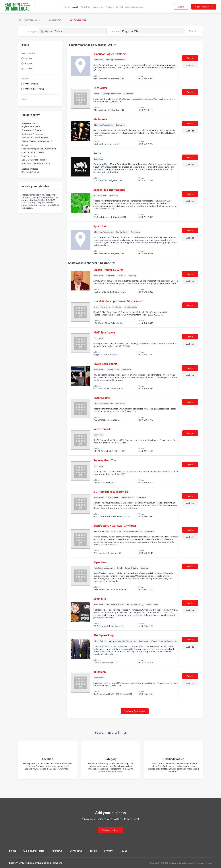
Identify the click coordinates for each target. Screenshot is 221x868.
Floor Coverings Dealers (33, 152)
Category (33, 31)
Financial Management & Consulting (39, 149)
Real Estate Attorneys (32, 134)
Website (190, 65)
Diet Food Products (31, 172)
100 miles (29, 68)
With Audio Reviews (34, 89)
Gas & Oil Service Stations (34, 160)
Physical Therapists (31, 126)
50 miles (28, 63)
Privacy (108, 851)
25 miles (28, 58)
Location (115, 31)
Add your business (134, 7)
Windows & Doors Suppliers (35, 138)
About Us (85, 7)
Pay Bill (119, 7)
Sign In (181, 7)
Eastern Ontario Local (30, 20)
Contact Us (98, 7)
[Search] (192, 31)
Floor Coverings (29, 156)
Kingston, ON (55, 20)
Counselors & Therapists (34, 130)
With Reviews (31, 84)
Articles (110, 7)
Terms (93, 851)
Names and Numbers (50, 863)
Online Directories (34, 851)
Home (67, 7)
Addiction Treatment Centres (36, 163)
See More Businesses (135, 711)
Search (75, 7)
